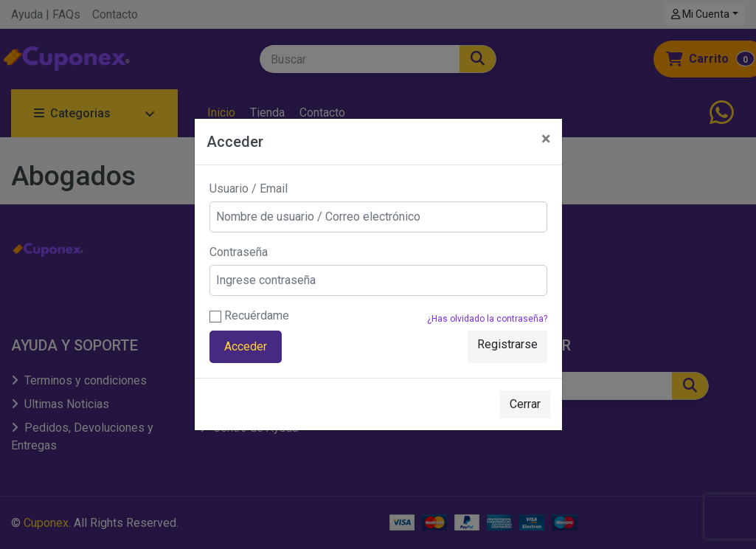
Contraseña (239, 252)
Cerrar (525, 404)
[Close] (546, 139)
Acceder (246, 346)
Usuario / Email (249, 189)
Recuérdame (249, 315)
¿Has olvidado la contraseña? (487, 319)
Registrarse (507, 344)
